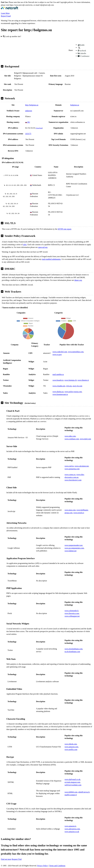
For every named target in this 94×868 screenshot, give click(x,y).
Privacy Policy (43, 866)
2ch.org (69, 386)
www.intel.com (85, 439)
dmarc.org (78, 280)
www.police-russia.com (73, 392)
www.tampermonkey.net (74, 545)
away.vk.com (77, 386)
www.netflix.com (71, 749)
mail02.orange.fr (71, 795)
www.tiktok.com (71, 744)
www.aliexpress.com (72, 829)
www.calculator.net (82, 466)
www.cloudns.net (59, 386)
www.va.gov (57, 354)
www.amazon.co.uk (72, 832)
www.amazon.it (70, 826)
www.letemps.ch (71, 380)
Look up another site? (12, 36)
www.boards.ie (58, 380)
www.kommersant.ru (60, 394)
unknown (29, 111)
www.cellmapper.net (72, 616)
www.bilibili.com (71, 792)
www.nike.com (70, 436)
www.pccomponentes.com (74, 548)
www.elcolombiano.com (74, 649)
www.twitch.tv (79, 513)
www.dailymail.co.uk (72, 779)
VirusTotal (39, 128)
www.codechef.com (60, 352)
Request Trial (17, 859)
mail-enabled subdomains (51, 259)
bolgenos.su (75, 105)
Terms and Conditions (57, 866)
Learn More (5, 13)
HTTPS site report (65, 229)
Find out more (6, 859)
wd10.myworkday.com (73, 785)
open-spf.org (43, 247)
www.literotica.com (72, 613)
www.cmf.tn (69, 466)
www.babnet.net (71, 551)
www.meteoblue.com (76, 352)
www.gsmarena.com (72, 469)
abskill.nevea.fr (84, 792)
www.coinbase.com (72, 439)
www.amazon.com (71, 747)
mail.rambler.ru (58, 374)
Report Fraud (6, 16)
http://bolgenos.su (32, 105)
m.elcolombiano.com (72, 652)
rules (25, 245)
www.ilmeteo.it (83, 380)
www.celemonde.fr (72, 611)
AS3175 (28, 134)
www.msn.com (70, 510)
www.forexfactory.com (73, 480)
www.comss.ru (70, 475)
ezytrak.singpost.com (72, 782)
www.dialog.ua (58, 392)
